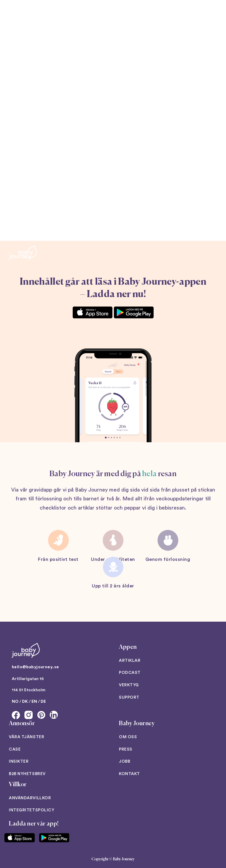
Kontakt (129, 774)
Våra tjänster (26, 737)
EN (34, 702)
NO (15, 702)
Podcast (130, 673)
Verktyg (129, 685)
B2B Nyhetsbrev (27, 774)
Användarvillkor (30, 798)
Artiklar (130, 661)
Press (126, 749)
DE (43, 702)
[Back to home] (23, 253)
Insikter (19, 761)
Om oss (128, 737)
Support (129, 697)
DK (25, 702)
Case (15, 749)
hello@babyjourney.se (35, 667)
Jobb (124, 761)
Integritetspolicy (32, 810)
